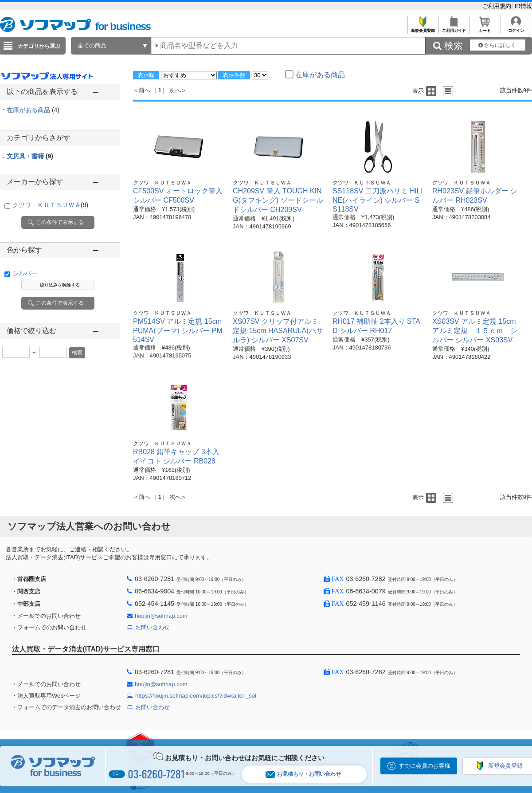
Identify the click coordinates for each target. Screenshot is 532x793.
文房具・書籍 (30, 156)
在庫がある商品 (33, 110)
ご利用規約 (498, 6)
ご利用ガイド (454, 28)
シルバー (25, 273)
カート (485, 28)
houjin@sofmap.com (161, 616)
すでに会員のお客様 (424, 766)
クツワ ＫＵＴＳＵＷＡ (50, 205)
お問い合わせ (153, 627)
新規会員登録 (423, 28)
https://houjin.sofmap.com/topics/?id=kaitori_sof (196, 696)
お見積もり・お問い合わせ (303, 774)
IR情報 (523, 6)
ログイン (516, 28)
